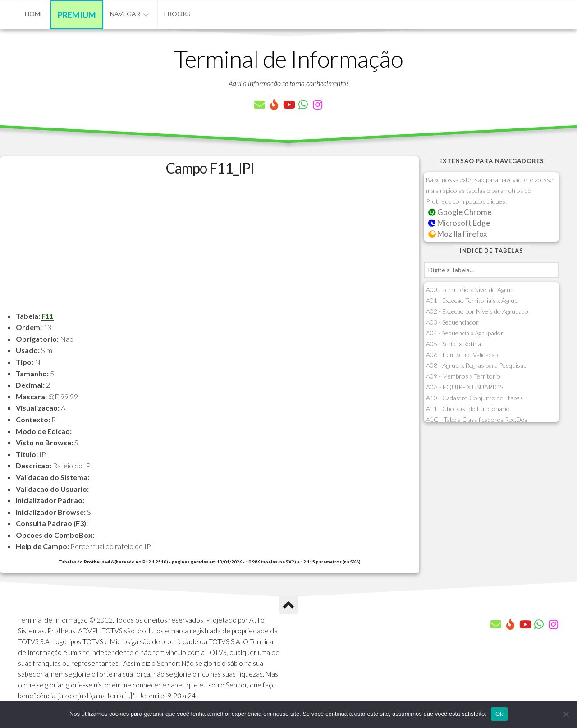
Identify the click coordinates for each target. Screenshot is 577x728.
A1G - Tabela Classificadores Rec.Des (477, 419)
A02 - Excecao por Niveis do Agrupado (477, 311)
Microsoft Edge (459, 223)
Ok (499, 714)
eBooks (177, 14)
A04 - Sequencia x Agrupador (465, 333)
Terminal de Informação (288, 59)
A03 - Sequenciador (452, 322)
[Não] (566, 714)
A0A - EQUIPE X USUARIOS (465, 387)
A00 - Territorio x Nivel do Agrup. (470, 290)
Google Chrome (460, 212)
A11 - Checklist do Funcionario (468, 409)
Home (34, 14)
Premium (77, 15)
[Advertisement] (210, 247)
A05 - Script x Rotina (453, 344)
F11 (48, 316)
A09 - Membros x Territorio (463, 376)
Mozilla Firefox (458, 234)
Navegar (125, 14)
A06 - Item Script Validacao (462, 355)
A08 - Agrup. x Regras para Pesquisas (476, 365)
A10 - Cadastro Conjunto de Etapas (474, 398)
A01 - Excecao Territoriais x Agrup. (472, 300)
